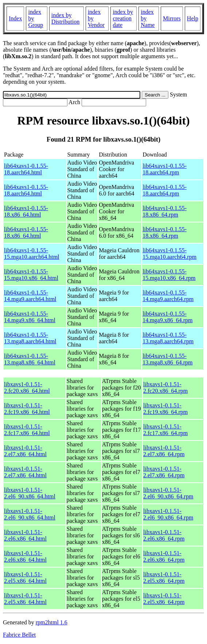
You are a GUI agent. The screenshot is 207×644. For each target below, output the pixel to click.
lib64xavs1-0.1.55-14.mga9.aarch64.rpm (168, 296)
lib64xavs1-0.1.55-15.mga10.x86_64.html (31, 275)
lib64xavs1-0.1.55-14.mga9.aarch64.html (30, 296)
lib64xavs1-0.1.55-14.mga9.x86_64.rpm (167, 317)
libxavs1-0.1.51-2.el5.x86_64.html (25, 578)
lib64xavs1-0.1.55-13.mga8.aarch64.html (30, 338)
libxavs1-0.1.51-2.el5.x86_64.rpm (164, 578)
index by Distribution (65, 18)
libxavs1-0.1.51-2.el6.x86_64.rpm (164, 535)
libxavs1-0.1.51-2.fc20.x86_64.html (27, 388)
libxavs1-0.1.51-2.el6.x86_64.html (25, 535)
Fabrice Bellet (19, 635)
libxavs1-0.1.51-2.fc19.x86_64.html (27, 409)
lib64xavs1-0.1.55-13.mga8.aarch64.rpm (168, 338)
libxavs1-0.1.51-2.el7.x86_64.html (25, 451)
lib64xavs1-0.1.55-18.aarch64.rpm (165, 169)
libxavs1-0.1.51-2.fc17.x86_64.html (27, 430)
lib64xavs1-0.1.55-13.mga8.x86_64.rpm (167, 359)
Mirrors (172, 18)
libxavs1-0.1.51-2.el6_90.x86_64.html (30, 493)
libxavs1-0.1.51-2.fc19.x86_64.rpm (165, 409)
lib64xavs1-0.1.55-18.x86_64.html (26, 211)
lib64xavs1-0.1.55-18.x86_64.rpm (165, 211)
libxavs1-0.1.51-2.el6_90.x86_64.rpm (168, 493)
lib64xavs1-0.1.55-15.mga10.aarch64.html (32, 254)
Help (193, 18)
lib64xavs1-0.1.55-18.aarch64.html (26, 169)
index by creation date (123, 18)
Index (15, 18)
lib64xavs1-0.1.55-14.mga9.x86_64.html (30, 317)
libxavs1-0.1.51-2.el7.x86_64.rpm (164, 451)
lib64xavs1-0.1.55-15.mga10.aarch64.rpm (169, 254)
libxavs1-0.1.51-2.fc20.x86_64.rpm (165, 388)
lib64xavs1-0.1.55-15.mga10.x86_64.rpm (169, 275)
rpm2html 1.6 (52, 622)
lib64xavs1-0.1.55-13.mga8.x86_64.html (30, 359)
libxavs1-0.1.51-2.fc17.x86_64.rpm (165, 430)
